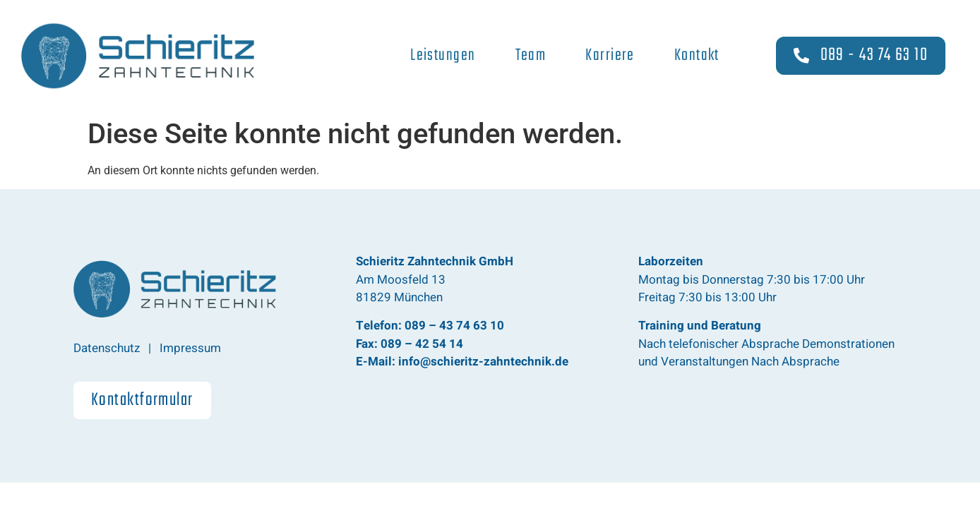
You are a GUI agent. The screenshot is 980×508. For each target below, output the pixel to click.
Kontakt (697, 55)
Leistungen (443, 55)
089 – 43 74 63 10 (454, 326)
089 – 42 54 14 (422, 344)
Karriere (610, 55)
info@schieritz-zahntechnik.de (482, 362)
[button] (142, 401)
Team (531, 55)
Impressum (190, 348)
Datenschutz (107, 348)
